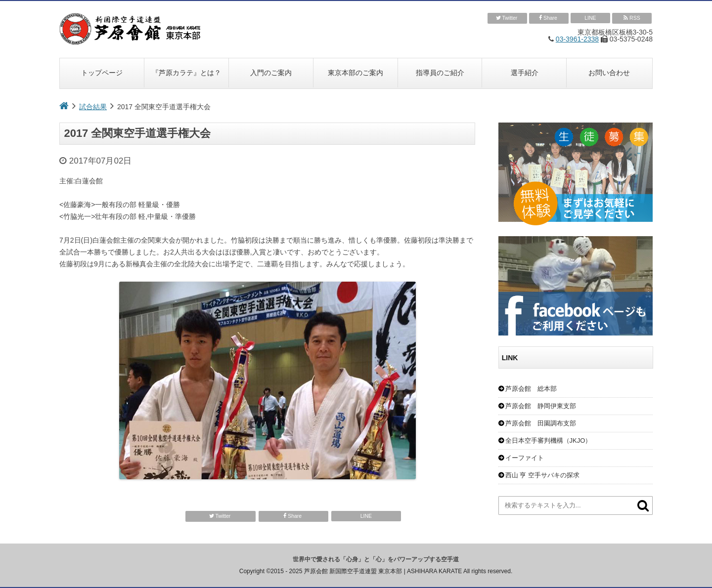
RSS (632, 18)
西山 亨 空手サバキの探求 (542, 475)
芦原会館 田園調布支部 (541, 423)
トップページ (102, 73)
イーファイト (525, 458)
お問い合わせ (609, 73)
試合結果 (93, 107)
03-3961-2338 (577, 39)
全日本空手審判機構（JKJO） (549, 441)
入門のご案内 (271, 73)
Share (549, 18)
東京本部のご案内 (356, 73)
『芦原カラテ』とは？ (186, 73)
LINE (590, 18)
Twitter (508, 18)
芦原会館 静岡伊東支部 (541, 406)
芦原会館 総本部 (531, 389)
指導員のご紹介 (440, 73)
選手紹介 (525, 73)
